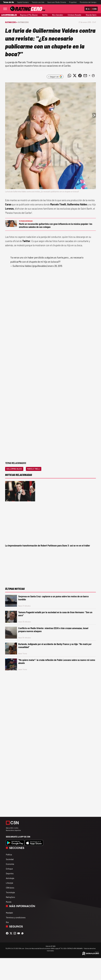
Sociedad (10, 859)
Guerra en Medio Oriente (57, 2)
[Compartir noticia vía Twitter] (75, 76)
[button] (93, 76)
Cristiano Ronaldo (75, 15)
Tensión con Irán (38, 2)
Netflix (45, 15)
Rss (7, 922)
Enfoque (9, 869)
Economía (10, 864)
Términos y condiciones (16, 917)
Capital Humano (23, 2)
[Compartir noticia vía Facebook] (80, 76)
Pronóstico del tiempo (88, 2)
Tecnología (10, 892)
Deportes (10, 873)
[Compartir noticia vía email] (85, 76)
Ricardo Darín (91, 15)
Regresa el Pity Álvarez (29, 15)
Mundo (9, 902)
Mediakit (9, 913)
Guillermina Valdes (14, 469)
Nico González (58, 15)
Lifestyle (10, 883)
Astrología (10, 878)
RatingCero (23, 22)
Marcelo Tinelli (34, 469)
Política (9, 854)
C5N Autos (10, 888)
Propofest (73, 2)
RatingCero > (11, 22)
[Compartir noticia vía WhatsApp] (69, 76)
